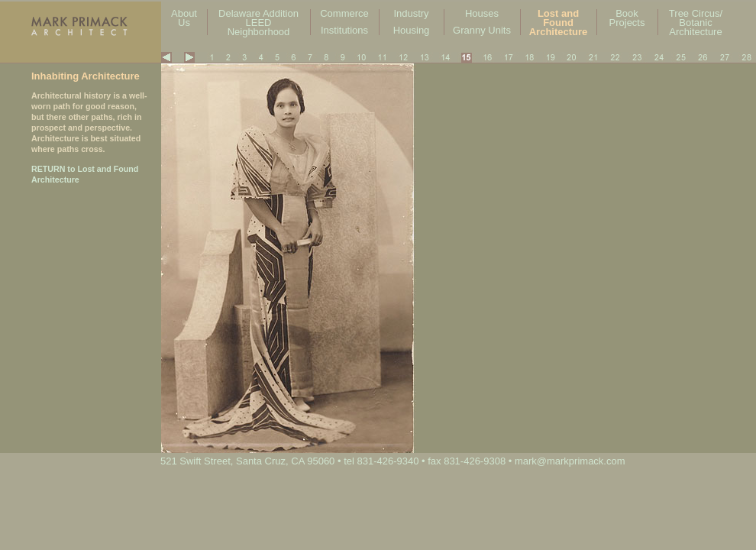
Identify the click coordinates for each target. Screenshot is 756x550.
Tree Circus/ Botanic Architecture (696, 23)
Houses (482, 13)
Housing (412, 30)
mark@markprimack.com (570, 461)
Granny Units (482, 30)
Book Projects (627, 18)
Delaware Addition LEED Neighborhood (258, 23)
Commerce (344, 13)
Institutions (344, 30)
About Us (184, 18)
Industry (411, 13)
